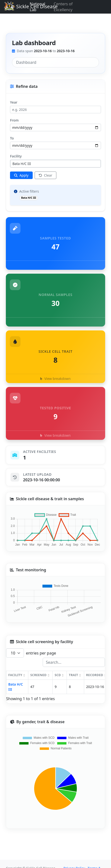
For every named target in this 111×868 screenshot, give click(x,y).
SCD (58, 675)
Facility (16, 156)
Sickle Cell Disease (29, 7)
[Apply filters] (21, 175)
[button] (55, 357)
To (12, 138)
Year (14, 102)
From (14, 120)
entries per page (31, 653)
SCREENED (38, 675)
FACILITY (15, 675)
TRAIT (73, 675)
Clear (46, 175)
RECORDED (95, 675)
